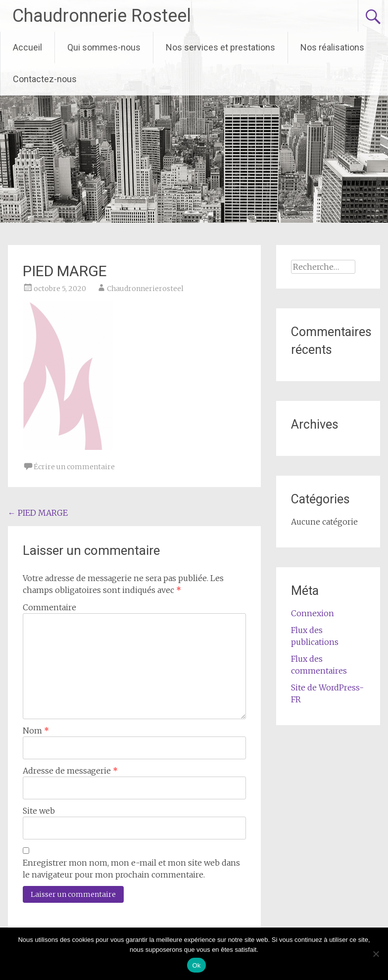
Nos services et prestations (220, 47)
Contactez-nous (45, 79)
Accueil (27, 47)
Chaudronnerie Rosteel (102, 16)
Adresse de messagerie (70, 771)
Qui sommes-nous (104, 47)
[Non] (376, 954)
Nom (36, 731)
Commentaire (49, 607)
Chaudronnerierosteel (145, 289)
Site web (39, 811)
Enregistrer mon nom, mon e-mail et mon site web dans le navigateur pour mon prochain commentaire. (131, 869)
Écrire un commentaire (74, 467)
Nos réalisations (332, 47)
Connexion (313, 613)
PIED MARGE (38, 513)
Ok (196, 965)
